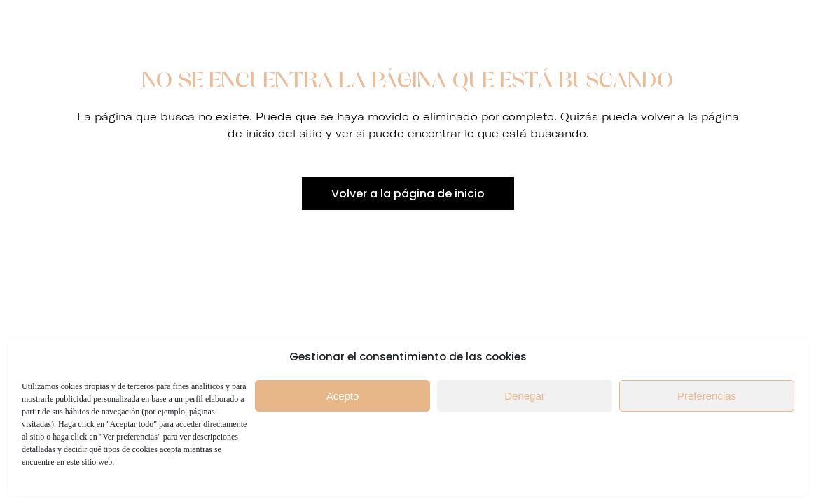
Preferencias (707, 396)
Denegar (525, 396)
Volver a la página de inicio (408, 194)
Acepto (343, 396)
